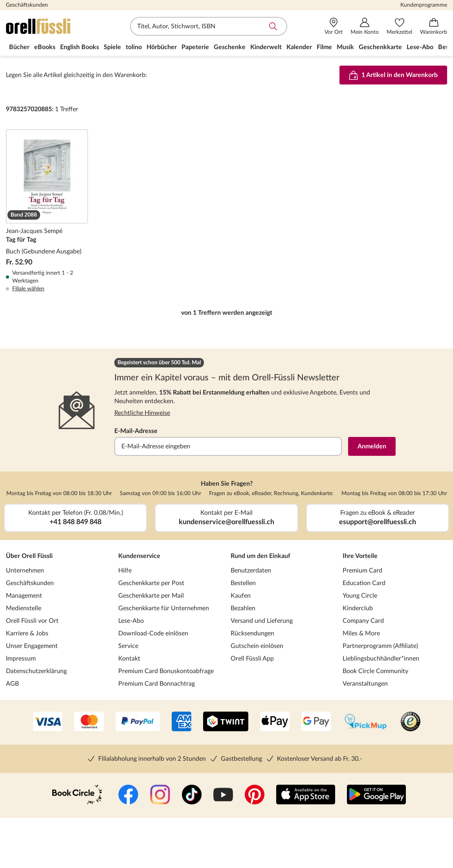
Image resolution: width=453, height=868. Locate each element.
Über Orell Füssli (29, 556)
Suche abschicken (273, 26)
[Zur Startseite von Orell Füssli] (51, 26)
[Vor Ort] (334, 27)
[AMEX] (182, 722)
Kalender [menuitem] (299, 47)
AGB (12, 684)
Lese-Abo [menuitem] (420, 47)
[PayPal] (138, 722)
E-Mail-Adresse (136, 431)
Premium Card (362, 571)
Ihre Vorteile (360, 556)
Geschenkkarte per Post (151, 583)
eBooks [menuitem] (45, 47)
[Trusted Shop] (410, 722)
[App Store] (306, 795)
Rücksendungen (252, 633)
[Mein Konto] (365, 27)
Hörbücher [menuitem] (162, 47)
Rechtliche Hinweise (142, 413)
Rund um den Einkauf (260, 556)
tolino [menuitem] (134, 47)
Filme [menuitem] (324, 47)
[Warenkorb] (434, 27)
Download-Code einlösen (153, 633)
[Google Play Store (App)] (376, 795)
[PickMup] (366, 722)
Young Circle (360, 596)
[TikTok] (192, 795)
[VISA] (48, 722)
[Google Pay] (316, 722)
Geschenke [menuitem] (230, 47)
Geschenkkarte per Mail (151, 596)
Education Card (364, 583)
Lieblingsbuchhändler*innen (381, 659)
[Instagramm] (160, 795)
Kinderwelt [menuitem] (266, 47)
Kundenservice (139, 556)
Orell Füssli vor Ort (32, 621)
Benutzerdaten (251, 571)
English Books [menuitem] (80, 47)
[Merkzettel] (399, 27)
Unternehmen (25, 571)
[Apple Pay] (275, 722)
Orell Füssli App (252, 659)
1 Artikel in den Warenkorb (393, 75)
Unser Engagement (32, 646)
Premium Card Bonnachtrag (157, 684)
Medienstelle (24, 608)
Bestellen (243, 583)
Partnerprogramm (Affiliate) (380, 646)
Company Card (363, 621)
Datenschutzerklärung (36, 671)
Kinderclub (358, 608)
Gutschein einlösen (257, 646)
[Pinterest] (255, 795)
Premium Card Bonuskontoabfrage (166, 671)
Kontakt (129, 659)
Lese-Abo (131, 621)
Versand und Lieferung (262, 621)
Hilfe (125, 571)
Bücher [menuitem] (19, 47)
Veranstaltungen (365, 684)
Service (128, 646)
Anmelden (372, 446)
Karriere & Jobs (27, 633)
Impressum (21, 659)
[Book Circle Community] (77, 795)
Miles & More (361, 633)
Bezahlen (243, 608)
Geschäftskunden (27, 5)
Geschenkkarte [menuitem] (380, 47)
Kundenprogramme (424, 5)
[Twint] (226, 722)
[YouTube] (223, 795)
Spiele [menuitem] (112, 47)
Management (24, 596)
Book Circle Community (375, 671)
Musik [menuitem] (345, 47)
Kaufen (241, 596)
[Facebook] (128, 795)
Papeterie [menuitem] (195, 47)
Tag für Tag (47, 211)
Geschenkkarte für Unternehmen (164, 608)
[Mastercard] (89, 722)
